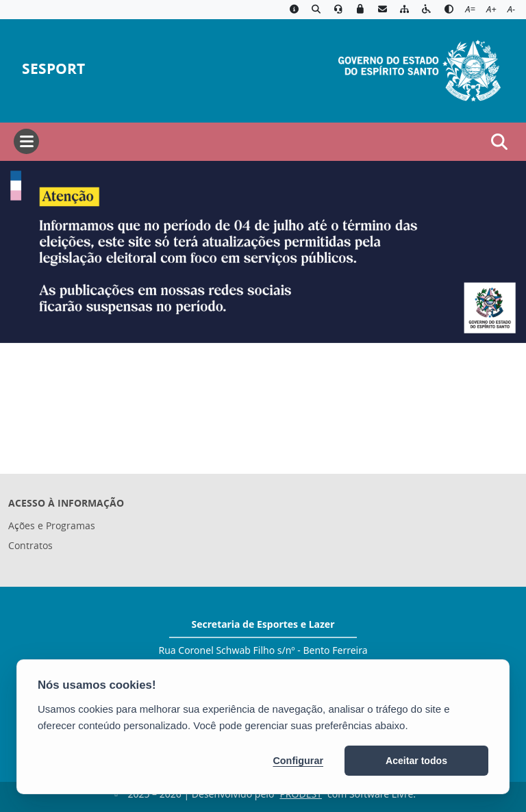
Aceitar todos (416, 761)
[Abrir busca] (499, 142)
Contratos (30, 545)
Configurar (298, 761)
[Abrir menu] (26, 141)
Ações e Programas (52, 525)
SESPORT (53, 69)
